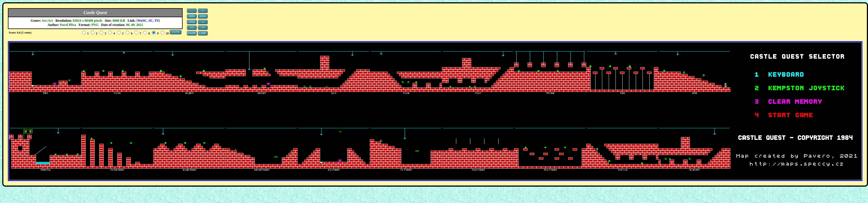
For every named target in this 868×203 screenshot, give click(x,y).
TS (157, 21)
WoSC (142, 21)
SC (151, 21)
